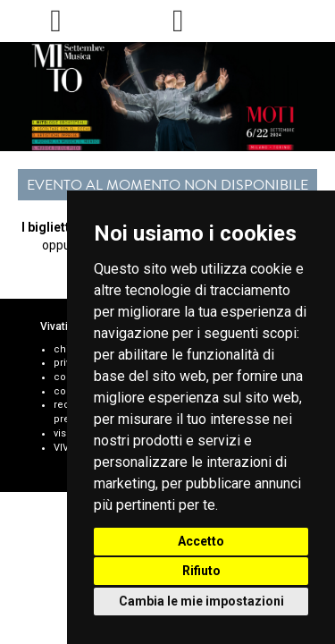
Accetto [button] (201, 541)
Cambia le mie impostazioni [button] (201, 601)
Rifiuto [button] (201, 571)
